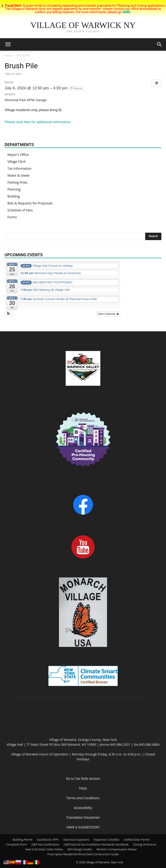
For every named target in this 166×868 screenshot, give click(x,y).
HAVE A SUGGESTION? (83, 827)
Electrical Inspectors (76, 840)
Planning (14, 189)
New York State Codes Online (44, 849)
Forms (12, 217)
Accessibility (83, 808)
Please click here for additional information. (38, 122)
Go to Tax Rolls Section (83, 779)
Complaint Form (16, 844)
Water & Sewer (19, 175)
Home (9, 55)
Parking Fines (17, 182)
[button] (8, 44)
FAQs (83, 788)
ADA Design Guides (80, 849)
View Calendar (108, 314)
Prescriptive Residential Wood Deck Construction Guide (83, 854)
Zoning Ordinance (145, 844)
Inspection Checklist (106, 840)
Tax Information (19, 168)
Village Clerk (17, 161)
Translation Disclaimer (83, 817)
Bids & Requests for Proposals (30, 203)
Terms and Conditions (83, 798)
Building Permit (23, 840)
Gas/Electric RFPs (48, 840)
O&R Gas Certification (45, 844)
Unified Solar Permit (137, 840)
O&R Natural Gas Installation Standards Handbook (96, 844)
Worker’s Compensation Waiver (117, 849)
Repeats (77, 88)
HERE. (127, 12)
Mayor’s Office (18, 155)
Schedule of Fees (20, 210)
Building (14, 196)
